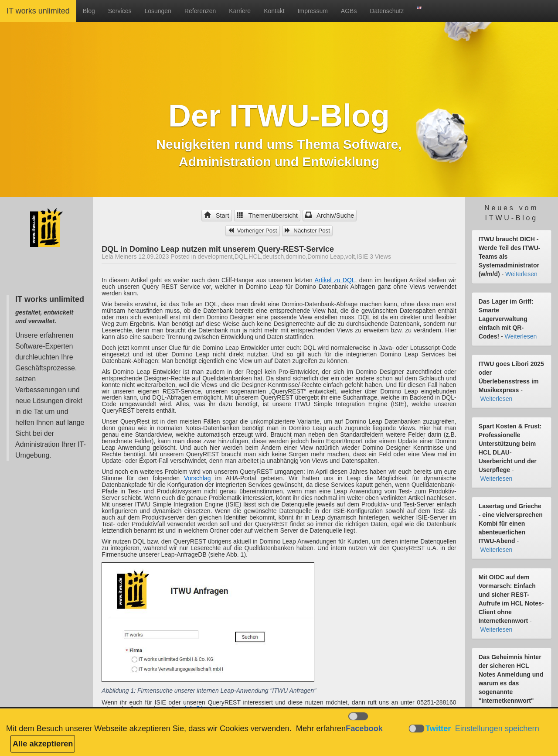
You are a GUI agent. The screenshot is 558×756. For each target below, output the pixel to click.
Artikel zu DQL (335, 280)
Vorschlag (197, 478)
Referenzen (200, 11)
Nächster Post (307, 231)
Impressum (313, 11)
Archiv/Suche (330, 216)
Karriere (240, 11)
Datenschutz (387, 11)
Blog (89, 11)
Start (217, 216)
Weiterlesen (521, 274)
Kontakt (274, 11)
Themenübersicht (267, 216)
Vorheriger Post (253, 231)
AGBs (349, 11)
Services (120, 11)
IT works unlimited (38, 11)
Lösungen (158, 11)
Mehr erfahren (321, 729)
